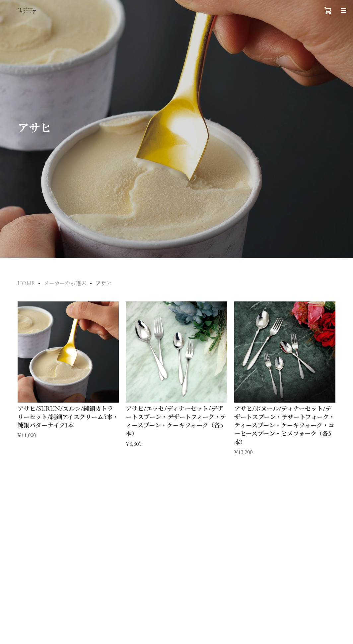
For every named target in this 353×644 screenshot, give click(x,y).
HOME (26, 284)
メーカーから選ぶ (65, 284)
